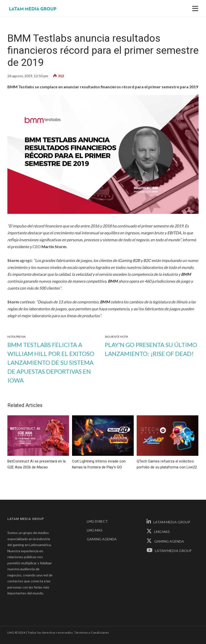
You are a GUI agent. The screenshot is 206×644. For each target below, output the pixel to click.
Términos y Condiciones (92, 633)
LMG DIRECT (97, 521)
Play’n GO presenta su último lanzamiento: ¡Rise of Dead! (151, 349)
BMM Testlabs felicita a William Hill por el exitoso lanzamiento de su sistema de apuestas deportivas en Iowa (51, 362)
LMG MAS (95, 530)
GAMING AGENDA (102, 539)
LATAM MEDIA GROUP (168, 522)
